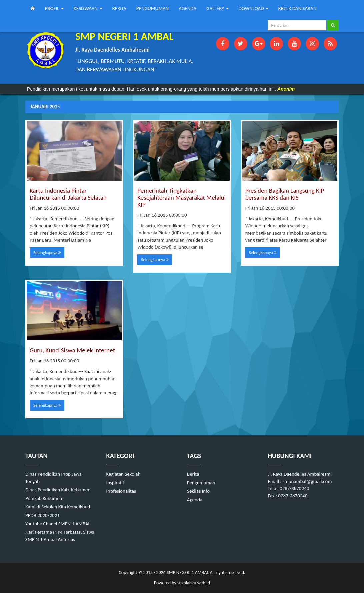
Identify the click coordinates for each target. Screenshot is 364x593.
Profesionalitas (121, 491)
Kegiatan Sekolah (123, 474)
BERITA (119, 8)
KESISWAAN (88, 8)
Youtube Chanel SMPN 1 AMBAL (58, 524)
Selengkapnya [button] (47, 252)
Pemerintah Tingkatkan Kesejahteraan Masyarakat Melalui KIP (181, 197)
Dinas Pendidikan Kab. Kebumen (58, 490)
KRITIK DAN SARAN (297, 8)
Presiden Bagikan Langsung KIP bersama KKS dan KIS (285, 194)
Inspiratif (115, 483)
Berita (193, 474)
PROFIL (54, 8)
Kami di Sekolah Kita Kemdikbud (58, 507)
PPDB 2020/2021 (42, 515)
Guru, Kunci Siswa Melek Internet (72, 350)
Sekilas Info (198, 491)
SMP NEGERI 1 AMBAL (187, 572)
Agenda (195, 500)
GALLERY (217, 8)
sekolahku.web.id (194, 583)
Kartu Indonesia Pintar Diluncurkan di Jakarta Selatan (68, 194)
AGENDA (187, 8)
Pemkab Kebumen (44, 498)
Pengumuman (201, 483)
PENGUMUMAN (152, 8)
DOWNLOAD (253, 8)
